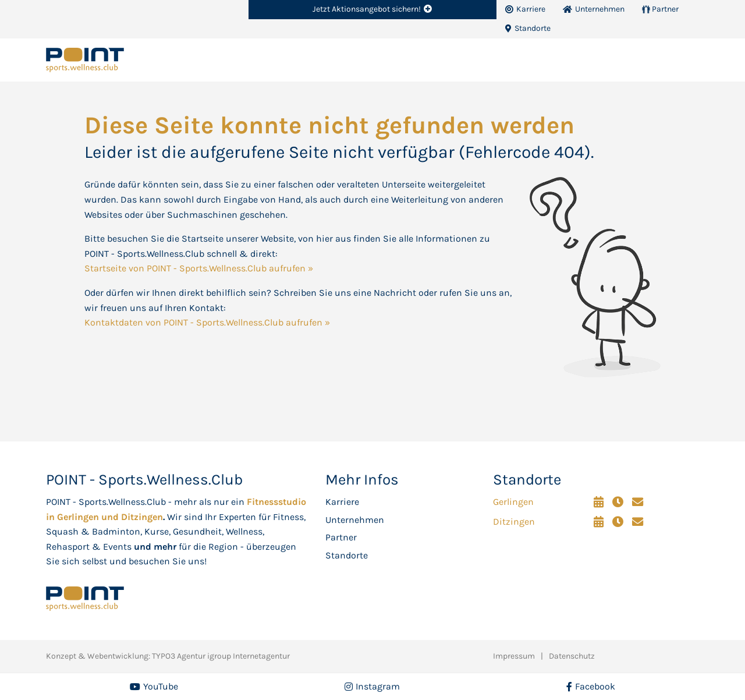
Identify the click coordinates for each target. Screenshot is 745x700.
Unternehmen (355, 520)
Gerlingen (513, 502)
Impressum (514, 656)
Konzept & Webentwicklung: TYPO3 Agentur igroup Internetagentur (168, 656)
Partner (341, 537)
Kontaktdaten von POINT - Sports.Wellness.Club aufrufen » (207, 322)
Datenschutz (572, 656)
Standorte (347, 555)
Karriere (342, 502)
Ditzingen (514, 522)
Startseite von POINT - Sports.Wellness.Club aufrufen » (199, 268)
